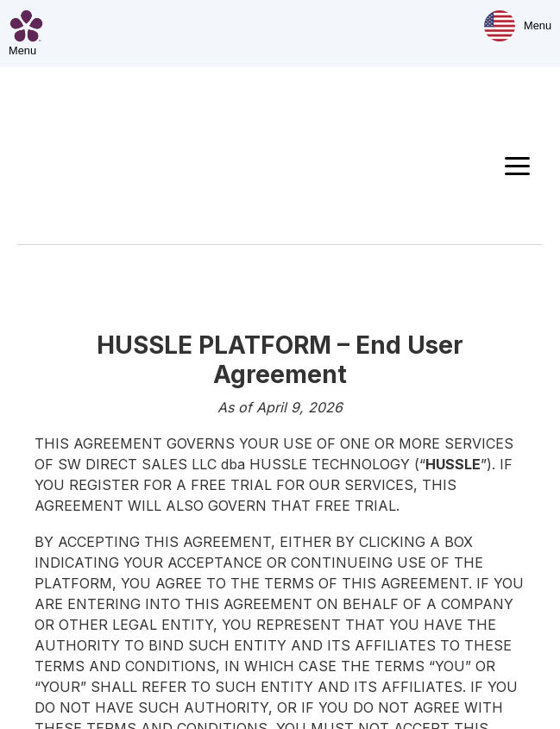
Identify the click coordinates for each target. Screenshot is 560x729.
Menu (538, 25)
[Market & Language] (500, 26)
